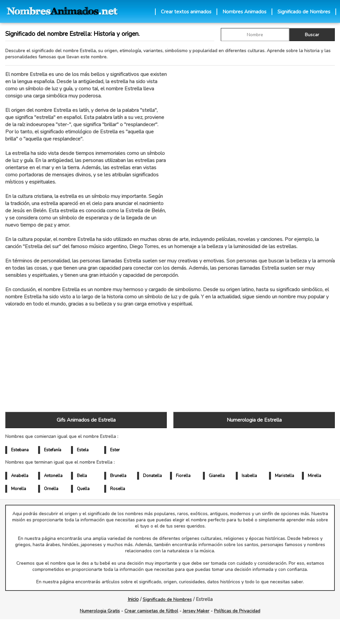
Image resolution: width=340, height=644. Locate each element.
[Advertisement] (254, 140)
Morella (19, 489)
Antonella (53, 476)
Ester (115, 450)
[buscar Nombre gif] (255, 35)
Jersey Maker (196, 611)
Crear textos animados (186, 12)
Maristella (284, 476)
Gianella (217, 476)
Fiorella (183, 476)
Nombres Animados (244, 12)
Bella (82, 476)
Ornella (51, 489)
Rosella (118, 489)
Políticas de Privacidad (237, 611)
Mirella (314, 476)
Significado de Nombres (304, 12)
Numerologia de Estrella (254, 420)
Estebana (20, 450)
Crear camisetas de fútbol (151, 611)
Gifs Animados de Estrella (86, 420)
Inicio (133, 599)
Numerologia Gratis (100, 611)
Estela (83, 450)
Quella (83, 489)
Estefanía (53, 450)
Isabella (249, 476)
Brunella (118, 476)
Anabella (20, 476)
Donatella (152, 476)
